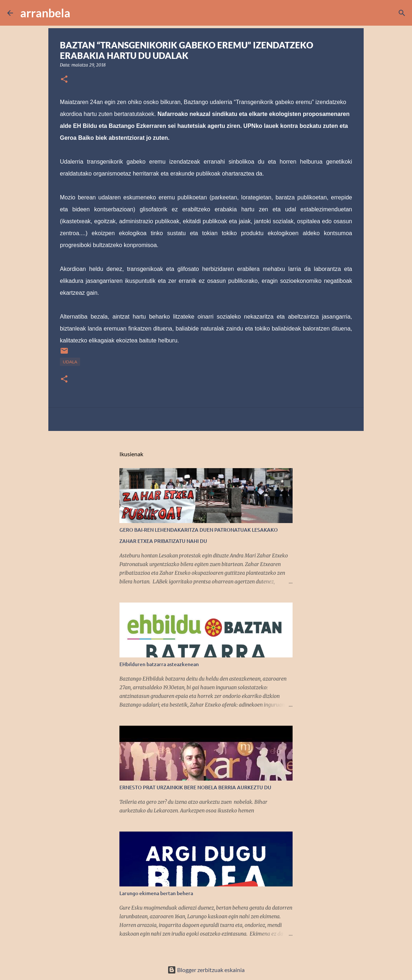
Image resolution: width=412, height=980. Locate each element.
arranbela (45, 13)
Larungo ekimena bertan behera (156, 893)
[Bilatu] (80, 13)
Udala (70, 362)
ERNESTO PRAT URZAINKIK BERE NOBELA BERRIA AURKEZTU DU (195, 787)
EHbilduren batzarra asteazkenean (159, 664)
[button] (64, 80)
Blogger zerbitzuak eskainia (206, 970)
